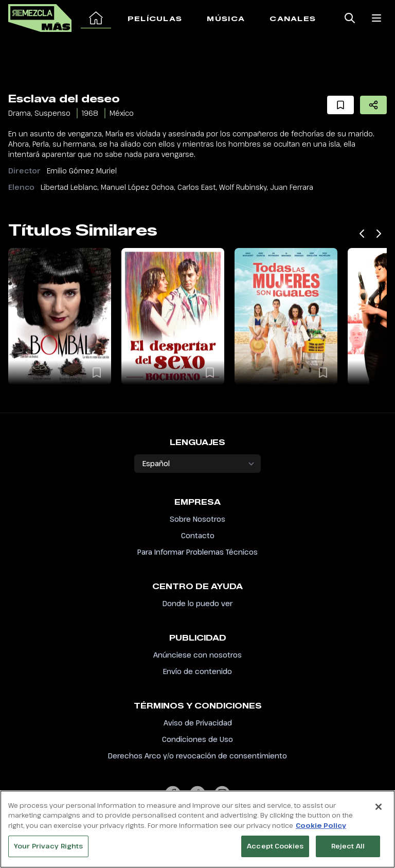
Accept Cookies (275, 852)
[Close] (379, 812)
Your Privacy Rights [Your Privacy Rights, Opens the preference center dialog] (48, 852)
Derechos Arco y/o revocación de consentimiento (197, 756)
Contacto (198, 535)
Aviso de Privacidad (198, 723)
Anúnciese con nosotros (197, 655)
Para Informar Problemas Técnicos (197, 552)
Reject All (348, 852)
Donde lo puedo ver (197, 603)
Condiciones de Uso (197, 739)
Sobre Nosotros (197, 519)
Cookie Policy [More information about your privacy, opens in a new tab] (321, 830)
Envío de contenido (197, 671)
